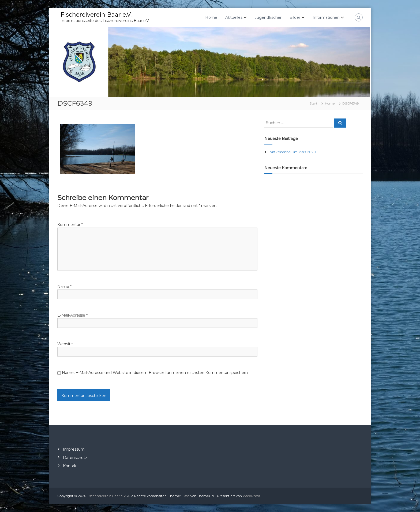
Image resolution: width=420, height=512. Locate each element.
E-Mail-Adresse (72, 315)
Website (65, 344)
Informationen (326, 17)
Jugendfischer (268, 17)
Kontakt (70, 466)
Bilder (295, 17)
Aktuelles (234, 17)
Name (64, 287)
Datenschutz (75, 458)
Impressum (74, 449)
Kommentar (70, 225)
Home (211, 17)
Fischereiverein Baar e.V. (96, 15)
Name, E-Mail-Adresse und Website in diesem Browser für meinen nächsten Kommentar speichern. (155, 373)
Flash (186, 496)
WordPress (251, 496)
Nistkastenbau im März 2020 (293, 152)
